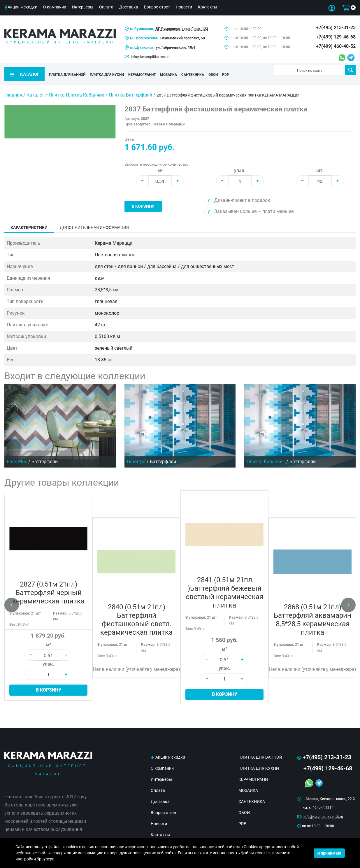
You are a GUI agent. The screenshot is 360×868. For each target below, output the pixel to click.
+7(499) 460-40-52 (336, 46)
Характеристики (29, 220)
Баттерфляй (45, 454)
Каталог (35, 87)
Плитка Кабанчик (266, 454)
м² (160, 163)
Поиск (351, 70)
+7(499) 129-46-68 (336, 37)
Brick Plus (17, 454)
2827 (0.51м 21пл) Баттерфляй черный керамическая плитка (48, 585)
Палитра (136, 454)
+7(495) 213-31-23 (336, 28)
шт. (320, 163)
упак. (240, 163)
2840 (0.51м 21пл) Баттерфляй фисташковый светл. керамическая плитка (136, 612)
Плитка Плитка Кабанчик (77, 87)
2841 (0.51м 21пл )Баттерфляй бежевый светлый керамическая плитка (224, 585)
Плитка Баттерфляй (131, 87)
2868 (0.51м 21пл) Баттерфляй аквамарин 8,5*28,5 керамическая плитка (312, 612)
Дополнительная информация (94, 220)
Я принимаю (329, 853)
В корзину (143, 198)
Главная (13, 87)
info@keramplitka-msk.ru (151, 57)
